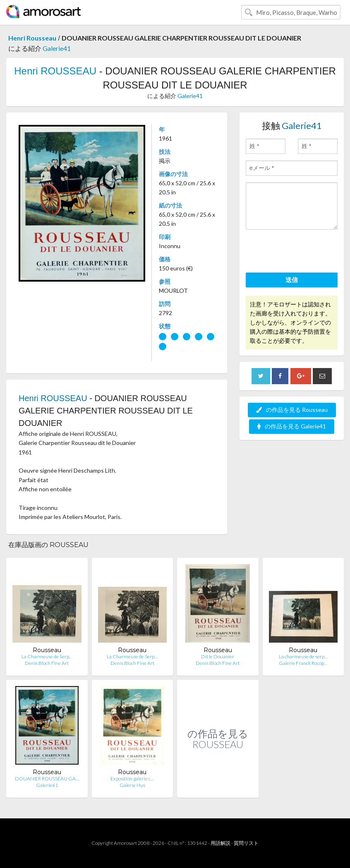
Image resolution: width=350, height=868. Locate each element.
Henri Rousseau (32, 38)
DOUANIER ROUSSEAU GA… (47, 778)
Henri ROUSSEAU (55, 71)
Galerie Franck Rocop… (303, 663)
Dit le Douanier (218, 656)
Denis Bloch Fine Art (47, 663)
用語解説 (221, 843)
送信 (292, 280)
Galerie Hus (132, 785)
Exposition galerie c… (132, 778)
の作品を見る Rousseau (292, 410)
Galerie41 (57, 48)
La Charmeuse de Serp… (47, 656)
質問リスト (246, 843)
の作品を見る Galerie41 (292, 426)
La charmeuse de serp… (303, 656)
